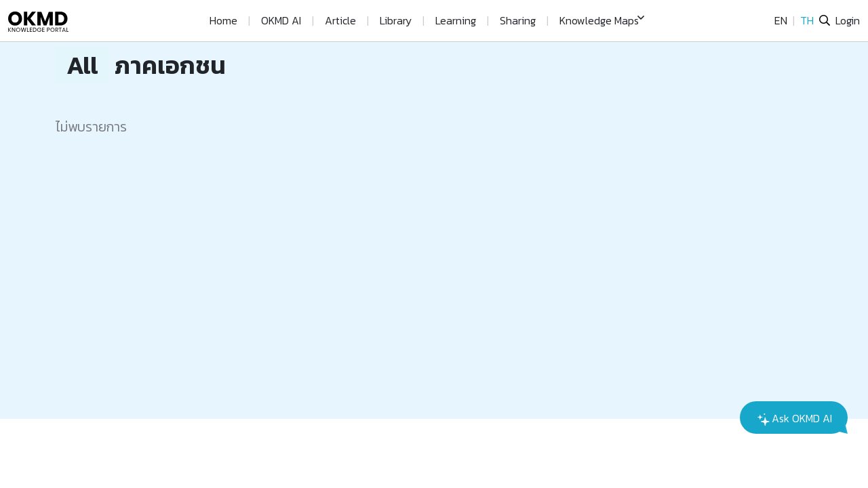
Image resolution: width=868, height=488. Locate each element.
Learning (456, 20)
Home (223, 20)
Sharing (518, 20)
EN (781, 20)
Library (396, 20)
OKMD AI (281, 20)
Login (848, 20)
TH (807, 20)
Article (340, 20)
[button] (602, 20)
